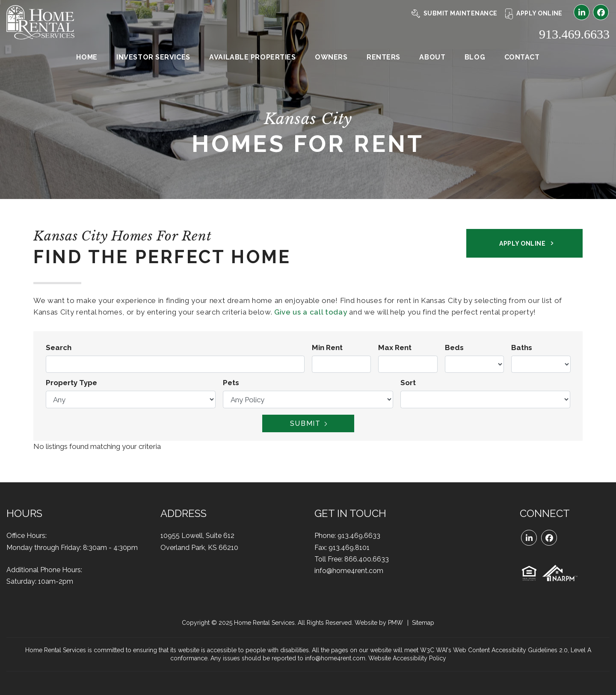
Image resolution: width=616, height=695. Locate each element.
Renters (384, 57)
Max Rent (395, 347)
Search (59, 347)
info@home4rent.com (349, 571)
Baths (522, 347)
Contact (522, 57)
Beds (454, 347)
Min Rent (327, 347)
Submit (305, 423)
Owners (331, 57)
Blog (475, 57)
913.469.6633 (574, 34)
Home (87, 57)
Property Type (71, 383)
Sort (408, 383)
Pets (231, 383)
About (432, 57)
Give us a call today (311, 312)
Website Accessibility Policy (407, 658)
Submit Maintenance (455, 13)
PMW (395, 623)
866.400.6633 (367, 559)
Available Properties (252, 57)
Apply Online (534, 13)
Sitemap (423, 623)
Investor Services (153, 57)
